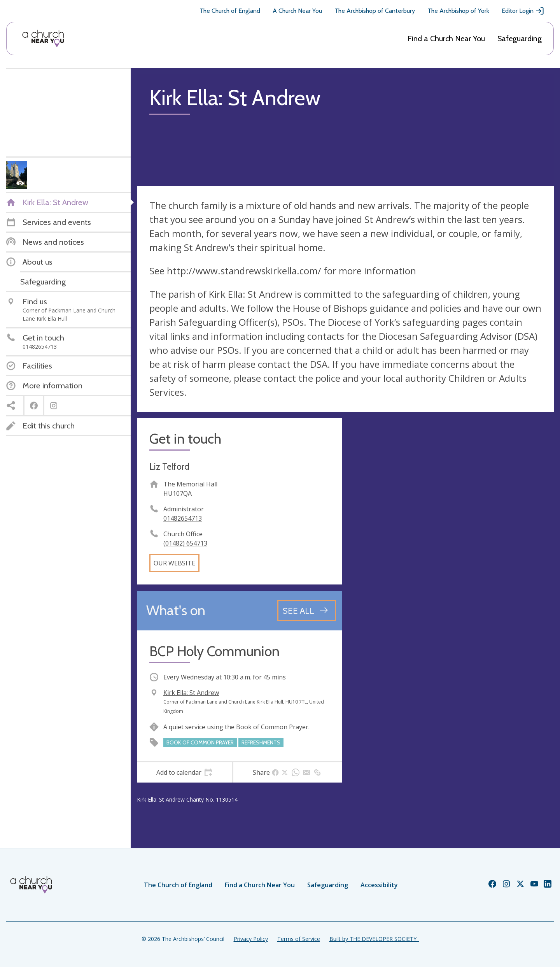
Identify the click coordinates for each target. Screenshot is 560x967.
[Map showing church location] (451, 521)
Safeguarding (520, 39)
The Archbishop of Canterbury (375, 11)
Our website (174, 563)
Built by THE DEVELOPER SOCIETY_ (374, 939)
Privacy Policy (251, 939)
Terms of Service (299, 939)
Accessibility (379, 885)
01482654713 (183, 518)
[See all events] (307, 611)
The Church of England (230, 11)
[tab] (185, 772)
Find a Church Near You (446, 39)
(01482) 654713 (185, 543)
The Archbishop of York (458, 11)
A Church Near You (297, 11)
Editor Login (523, 11)
